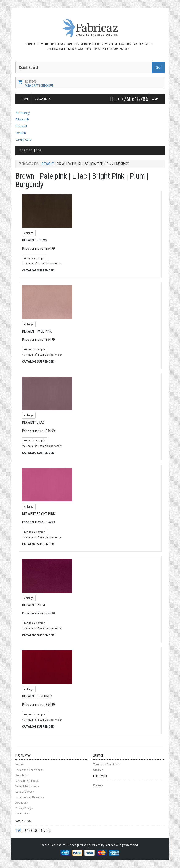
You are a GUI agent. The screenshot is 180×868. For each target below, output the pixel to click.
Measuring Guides (91, 44)
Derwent (21, 126)
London (21, 133)
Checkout (47, 86)
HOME (25, 99)
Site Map (98, 770)
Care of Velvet (142, 44)
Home (30, 44)
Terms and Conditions (50, 44)
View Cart (32, 86)
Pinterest (99, 785)
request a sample (35, 258)
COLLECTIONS (43, 99)
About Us (84, 49)
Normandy (23, 113)
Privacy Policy (101, 49)
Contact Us (121, 49)
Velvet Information (117, 44)
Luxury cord (23, 139)
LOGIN (155, 99)
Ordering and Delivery (61, 49)
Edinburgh (22, 119)
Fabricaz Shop (28, 164)
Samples (72, 44)
